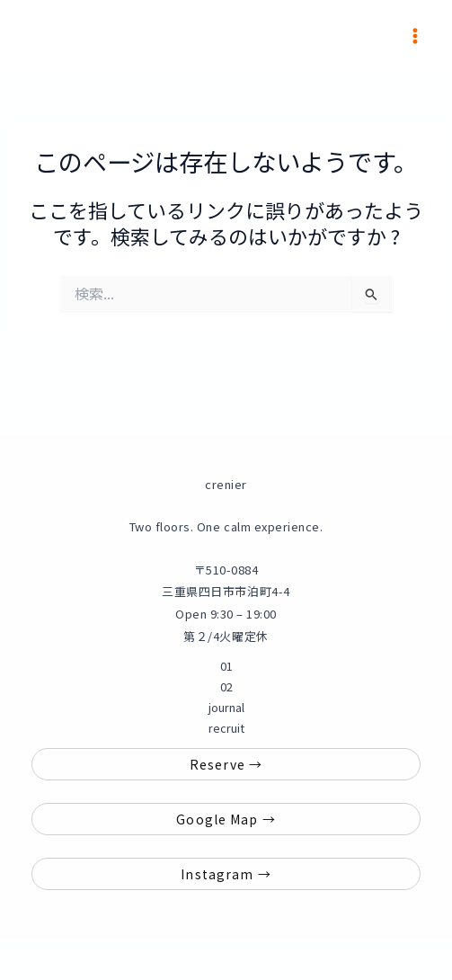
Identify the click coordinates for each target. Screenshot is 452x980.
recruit (226, 728)
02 (226, 686)
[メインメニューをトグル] (415, 36)
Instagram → (226, 874)
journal (226, 707)
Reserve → (226, 764)
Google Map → (226, 819)
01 (226, 666)
